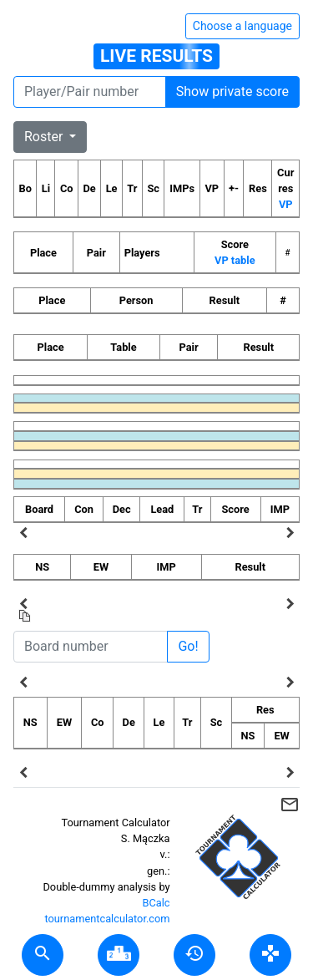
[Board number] (91, 647)
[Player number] (90, 92)
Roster (45, 137)
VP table (235, 260)
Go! (188, 646)
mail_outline (290, 805)
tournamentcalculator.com (107, 919)
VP (286, 204)
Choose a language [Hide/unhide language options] (242, 26)
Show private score (232, 91)
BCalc (156, 903)
